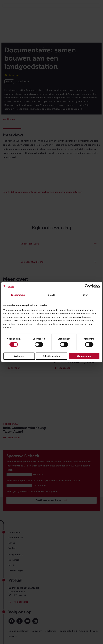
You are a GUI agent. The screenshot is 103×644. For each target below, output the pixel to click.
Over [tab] (85, 295)
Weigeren (19, 356)
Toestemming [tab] (18, 295)
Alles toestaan (84, 356)
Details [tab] (51, 295)
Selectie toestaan (51, 356)
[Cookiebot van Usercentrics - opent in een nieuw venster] (87, 286)
